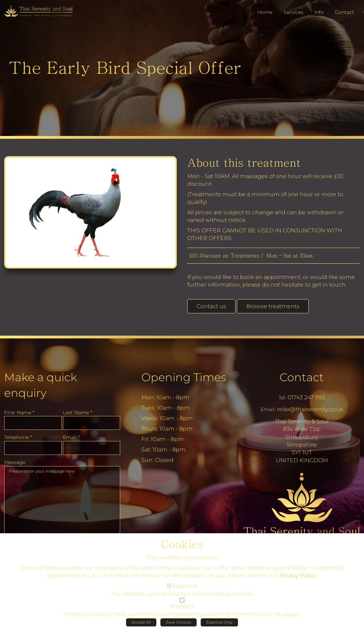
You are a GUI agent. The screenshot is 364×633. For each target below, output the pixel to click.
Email (71, 435)
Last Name (77, 410)
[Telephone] (33, 446)
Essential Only (219, 624)
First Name (19, 410)
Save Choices (179, 624)
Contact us (211, 306)
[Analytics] (182, 602)
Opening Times (184, 375)
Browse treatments (273, 306)
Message (15, 460)
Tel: (282, 395)
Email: (268, 407)
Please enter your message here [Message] (62, 499)
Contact (302, 375)
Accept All (141, 624)
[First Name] (33, 421)
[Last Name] (92, 421)
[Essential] (169, 588)
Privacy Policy (297, 578)
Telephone (18, 435)
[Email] (92, 446)
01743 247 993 (306, 395)
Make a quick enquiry (41, 383)
